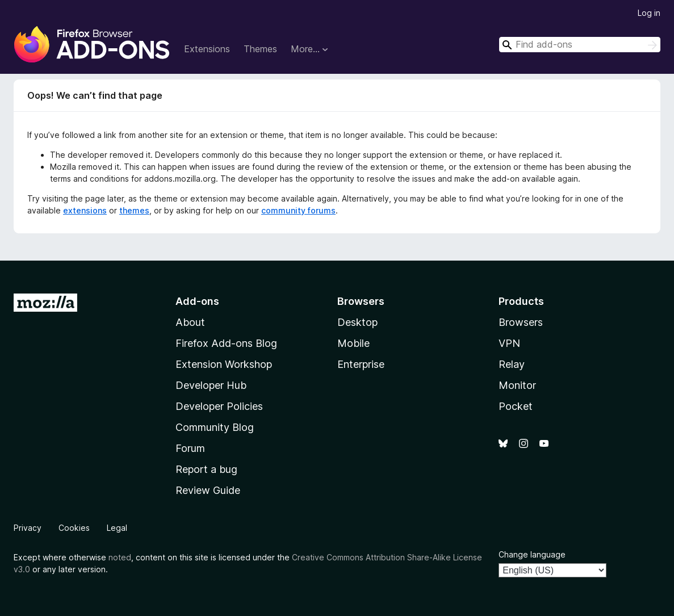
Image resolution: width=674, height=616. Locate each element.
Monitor (517, 385)
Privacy (28, 528)
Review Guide (208, 490)
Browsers (521, 322)
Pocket (516, 406)
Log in (649, 13)
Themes (260, 49)
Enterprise (361, 364)
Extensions (207, 49)
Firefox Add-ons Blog (226, 343)
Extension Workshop (224, 364)
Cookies (74, 528)
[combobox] (580, 45)
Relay (512, 364)
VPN (509, 343)
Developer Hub (211, 385)
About (190, 322)
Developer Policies (219, 406)
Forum (190, 448)
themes (134, 210)
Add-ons (197, 301)
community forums (298, 210)
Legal (117, 528)
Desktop (357, 322)
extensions (85, 210)
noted (120, 557)
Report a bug (206, 469)
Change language (532, 554)
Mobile (353, 343)
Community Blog (215, 427)
